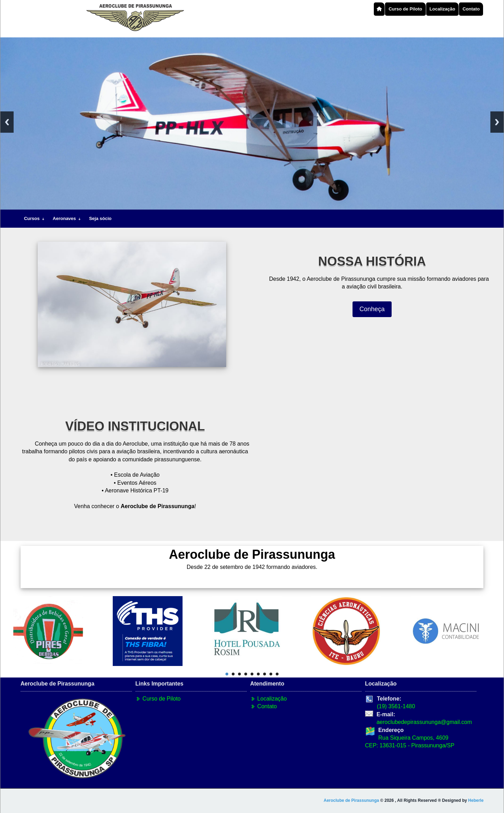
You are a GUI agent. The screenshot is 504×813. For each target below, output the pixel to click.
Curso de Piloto (405, 9)
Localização (443, 9)
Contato (471, 9)
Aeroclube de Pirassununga (351, 800)
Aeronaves (67, 218)
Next (497, 122)
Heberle (476, 800)
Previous (7, 122)
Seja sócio (100, 218)
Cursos (35, 218)
